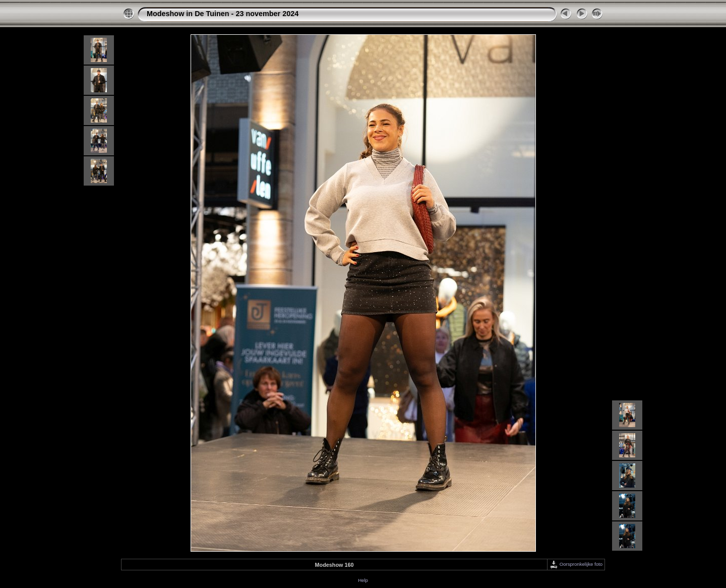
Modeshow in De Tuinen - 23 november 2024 (223, 14)
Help (363, 580)
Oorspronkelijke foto (576, 564)
